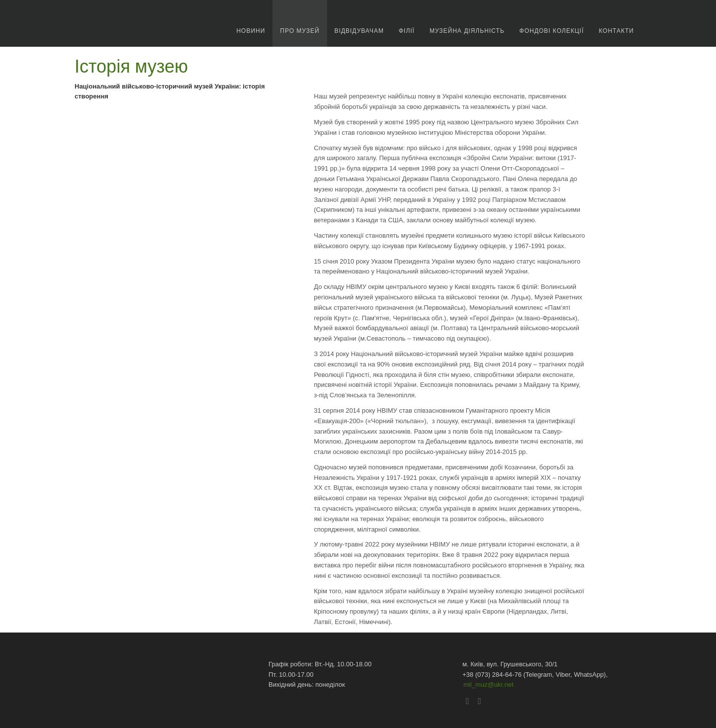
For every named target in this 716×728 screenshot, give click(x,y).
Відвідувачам (359, 31)
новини (251, 31)
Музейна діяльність (467, 31)
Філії (407, 31)
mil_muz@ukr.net (489, 684)
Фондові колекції (552, 31)
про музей (300, 31)
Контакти (616, 31)
